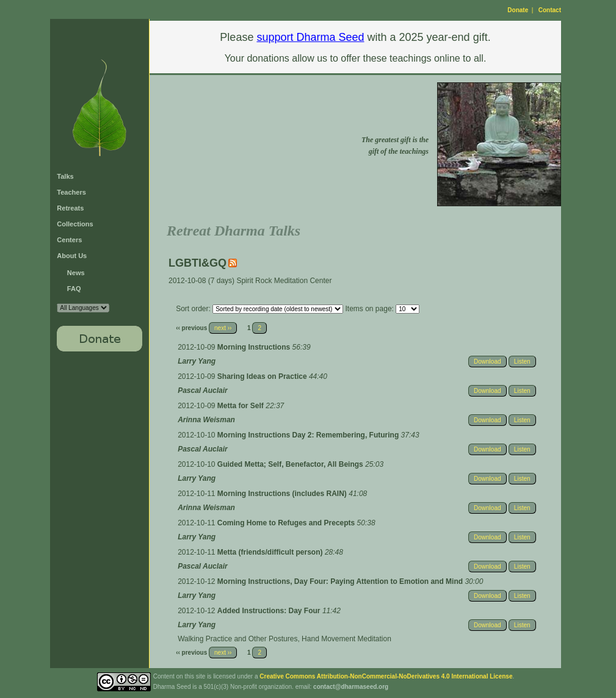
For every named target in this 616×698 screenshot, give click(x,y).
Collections (75, 224)
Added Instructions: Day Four (270, 611)
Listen (522, 362)
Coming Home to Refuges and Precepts (287, 523)
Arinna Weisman (206, 420)
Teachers (71, 192)
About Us (72, 256)
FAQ (74, 289)
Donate (518, 10)
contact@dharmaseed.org (351, 687)
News (76, 273)
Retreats (70, 208)
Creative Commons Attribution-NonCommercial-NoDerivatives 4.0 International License (386, 676)
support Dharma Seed (310, 37)
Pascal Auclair (203, 390)
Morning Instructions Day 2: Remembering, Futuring (309, 435)
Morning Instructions (255, 347)
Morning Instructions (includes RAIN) (283, 494)
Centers (69, 240)
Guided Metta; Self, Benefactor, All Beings (291, 464)
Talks (65, 176)
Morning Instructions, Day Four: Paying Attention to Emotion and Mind (341, 581)
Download (487, 362)
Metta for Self (241, 406)
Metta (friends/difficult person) (271, 552)
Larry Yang (197, 361)
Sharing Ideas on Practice (263, 376)
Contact (550, 10)
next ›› (223, 328)
